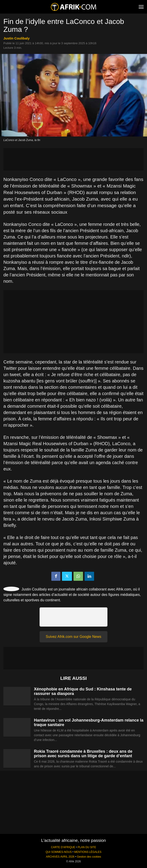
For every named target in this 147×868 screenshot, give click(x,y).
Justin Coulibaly (17, 38)
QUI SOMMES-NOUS (59, 852)
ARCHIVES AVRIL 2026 (60, 857)
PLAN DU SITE (87, 847)
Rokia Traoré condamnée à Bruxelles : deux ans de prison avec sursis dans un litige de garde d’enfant (83, 754)
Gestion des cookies (89, 857)
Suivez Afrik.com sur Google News (73, 637)
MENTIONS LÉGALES (88, 852)
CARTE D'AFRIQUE (63, 847)
